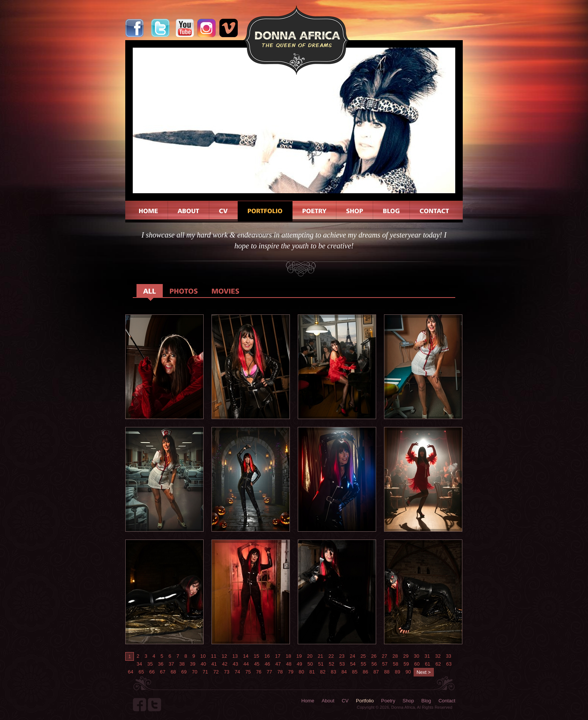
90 (408, 672)
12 (224, 656)
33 (448, 656)
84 (344, 672)
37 (171, 664)
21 (320, 656)
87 (376, 672)
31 (427, 656)
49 (299, 664)
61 (427, 664)
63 (449, 664)
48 (289, 664)
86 (365, 672)
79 (291, 672)
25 (363, 656)
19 (299, 656)
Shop (408, 701)
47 (278, 664)
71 (205, 672)
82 (322, 672)
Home (308, 701)
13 (235, 656)
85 (355, 672)
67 (162, 672)
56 (374, 664)
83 (333, 672)
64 (130, 672)
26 (374, 656)
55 (363, 664)
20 (310, 656)
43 (235, 664)
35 (150, 664)
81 (312, 672)
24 (352, 656)
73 (226, 672)
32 (438, 656)
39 (193, 664)
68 (173, 672)
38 (182, 664)
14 (246, 656)
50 (310, 664)
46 (267, 664)
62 (438, 664)
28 (395, 656)
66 (152, 672)
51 (321, 664)
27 (384, 656)
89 (397, 672)
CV (345, 701)
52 (331, 664)
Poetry (388, 701)
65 (141, 672)
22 (331, 656)
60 (417, 664)
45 (256, 664)
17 (277, 656)
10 (203, 656)
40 (203, 664)
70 (195, 672)
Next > (424, 672)
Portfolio (365, 701)
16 (267, 656)
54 (353, 664)
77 (269, 672)
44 (246, 664)
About (328, 701)
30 (416, 656)
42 (225, 664)
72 (216, 672)
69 (184, 672)
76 (259, 672)
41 (214, 664)
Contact (447, 701)
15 (256, 656)
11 (214, 656)
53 (342, 664)
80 (301, 672)
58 (395, 664)
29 (406, 656)
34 (139, 664)
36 (160, 664)
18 (288, 656)
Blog (426, 701)
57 (385, 664)
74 (237, 672)
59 (406, 664)
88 (387, 672)
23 (342, 656)
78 (280, 672)
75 (248, 672)
